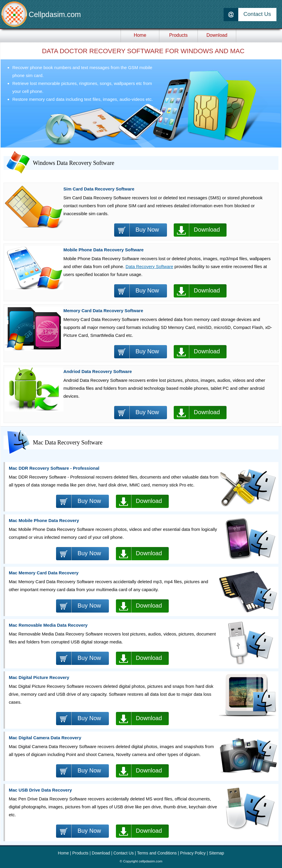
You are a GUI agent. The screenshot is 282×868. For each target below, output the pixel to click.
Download (207, 230)
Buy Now (147, 230)
